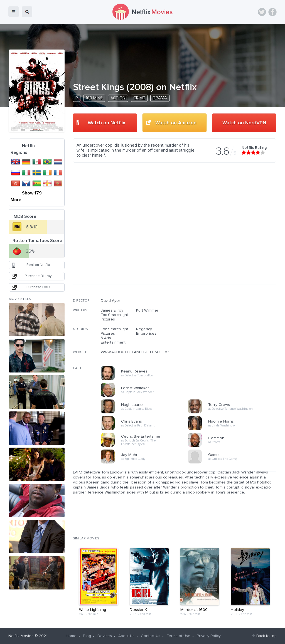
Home (71, 636)
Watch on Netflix (106, 123)
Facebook (272, 12)
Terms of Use (179, 636)
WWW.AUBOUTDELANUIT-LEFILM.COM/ (135, 352)
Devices (105, 636)
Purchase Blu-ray (38, 276)
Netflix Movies (21, 636)
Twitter (262, 12)
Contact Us (151, 636)
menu (14, 12)
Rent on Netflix (38, 265)
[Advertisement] (234, 334)
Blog (87, 636)
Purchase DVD (38, 287)
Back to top (266, 636)
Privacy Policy (209, 636)
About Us (126, 636)
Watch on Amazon (176, 123)
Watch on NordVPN (244, 123)
